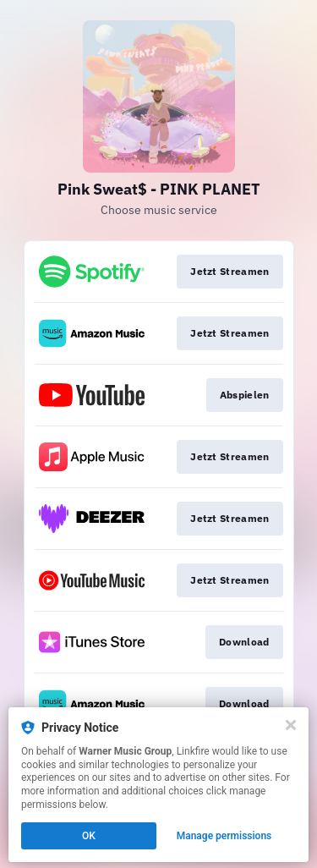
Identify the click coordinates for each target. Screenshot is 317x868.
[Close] (291, 725)
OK (89, 836)
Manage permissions (224, 836)
